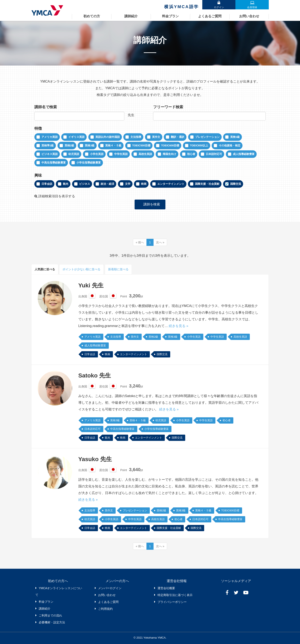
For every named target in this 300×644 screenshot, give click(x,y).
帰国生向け (169, 154)
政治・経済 (107, 184)
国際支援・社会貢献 (207, 184)
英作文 (156, 137)
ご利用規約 (105, 609)
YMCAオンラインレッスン (48, 10)
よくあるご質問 (210, 16)
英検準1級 (48, 145)
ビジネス (85, 184)
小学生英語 (97, 154)
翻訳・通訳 (178, 137)
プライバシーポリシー (172, 602)
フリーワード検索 (168, 107)
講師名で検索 (46, 107)
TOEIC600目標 (170, 145)
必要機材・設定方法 (52, 622)
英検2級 (69, 145)
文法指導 (136, 137)
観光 (66, 184)
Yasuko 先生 (95, 459)
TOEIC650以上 (199, 145)
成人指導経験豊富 (244, 154)
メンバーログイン (110, 588)
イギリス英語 (76, 137)
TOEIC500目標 (141, 145)
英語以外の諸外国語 (108, 137)
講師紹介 (131, 16)
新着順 (118, 269)
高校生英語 (145, 154)
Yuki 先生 (91, 285)
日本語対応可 (214, 154)
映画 (144, 184)
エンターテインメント (171, 184)
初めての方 (92, 16)
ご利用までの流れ (50, 615)
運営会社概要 (166, 588)
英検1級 (235, 137)
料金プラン (170, 16)
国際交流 (236, 184)
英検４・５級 (113, 145)
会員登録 (252, 7)
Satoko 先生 (95, 375)
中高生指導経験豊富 (54, 163)
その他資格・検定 (230, 145)
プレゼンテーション (207, 137)
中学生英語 (121, 154)
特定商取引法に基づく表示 (175, 595)
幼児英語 (74, 154)
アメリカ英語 (50, 137)
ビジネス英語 (50, 154)
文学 (128, 184)
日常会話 (47, 184)
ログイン (219, 7)
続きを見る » (178, 326)
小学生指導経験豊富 (89, 163)
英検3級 (90, 145)
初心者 (191, 154)
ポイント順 (81, 269)
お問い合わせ (249, 16)
